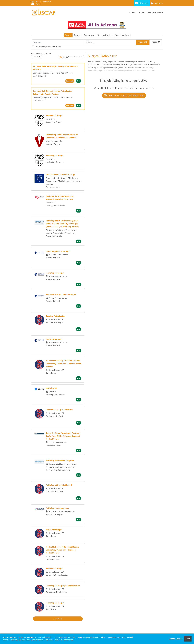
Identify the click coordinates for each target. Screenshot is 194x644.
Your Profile (156, 13)
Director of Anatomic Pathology (60, 175)
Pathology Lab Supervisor (57, 508)
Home (132, 13)
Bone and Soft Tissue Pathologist (61, 294)
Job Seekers (142, 3)
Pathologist (51, 388)
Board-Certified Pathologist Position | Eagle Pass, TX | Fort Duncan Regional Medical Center (63, 436)
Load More (58, 619)
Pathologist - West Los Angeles (60, 460)
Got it (188, 639)
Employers (157, 3)
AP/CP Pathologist (54, 530)
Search (68, 35)
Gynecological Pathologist (58, 251)
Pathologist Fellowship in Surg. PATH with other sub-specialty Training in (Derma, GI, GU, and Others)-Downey (62, 224)
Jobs (142, 13)
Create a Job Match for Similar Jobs (124, 95)
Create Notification (74, 57)
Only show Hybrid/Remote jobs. (48, 46)
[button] (156, 42)
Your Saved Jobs (122, 35)
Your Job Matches (105, 35)
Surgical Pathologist (55, 316)
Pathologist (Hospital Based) (59, 485)
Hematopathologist (55, 155)
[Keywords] (58, 42)
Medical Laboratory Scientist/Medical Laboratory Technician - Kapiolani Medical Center (63, 550)
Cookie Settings (176, 639)
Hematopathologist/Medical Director (63, 586)
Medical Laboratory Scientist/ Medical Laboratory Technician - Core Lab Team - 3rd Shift (64, 364)
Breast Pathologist (55, 115)
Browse (77, 35)
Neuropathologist (54, 339)
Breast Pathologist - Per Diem (59, 410)
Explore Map (89, 35)
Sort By (36, 57)
